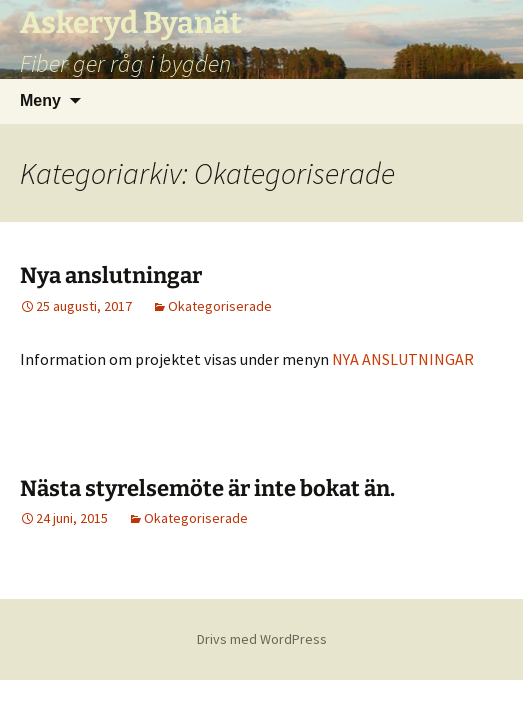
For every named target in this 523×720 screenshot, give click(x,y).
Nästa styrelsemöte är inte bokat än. (207, 488)
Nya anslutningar (111, 275)
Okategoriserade (220, 306)
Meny (40, 100)
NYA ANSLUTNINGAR (403, 359)
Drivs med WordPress (262, 639)
